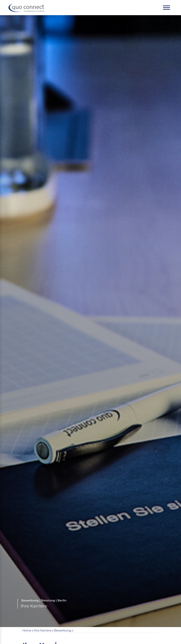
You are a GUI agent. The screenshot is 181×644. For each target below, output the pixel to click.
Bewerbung (63, 630)
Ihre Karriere (43, 630)
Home (27, 630)
